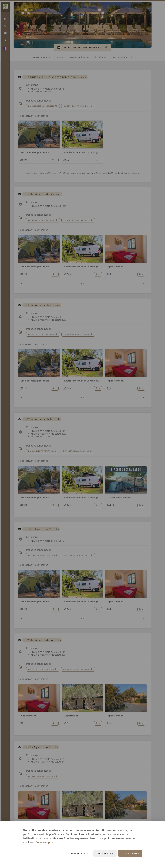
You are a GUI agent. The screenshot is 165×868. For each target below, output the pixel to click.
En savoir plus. (45, 842)
